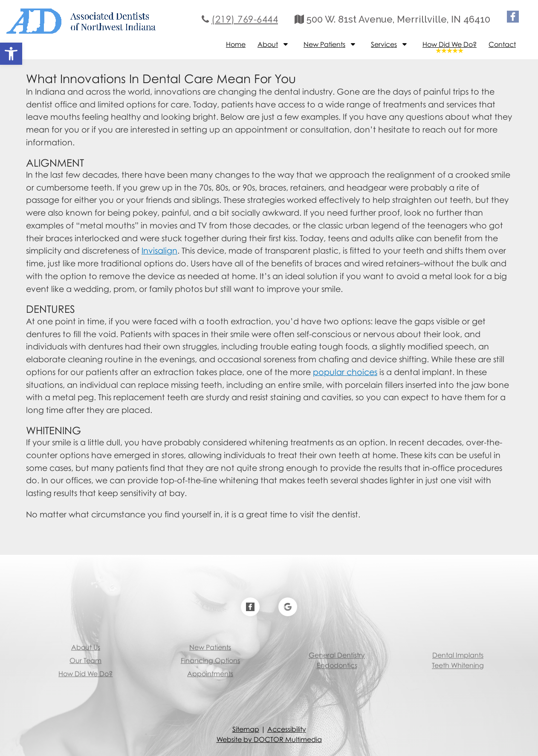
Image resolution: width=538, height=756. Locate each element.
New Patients (324, 44)
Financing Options (210, 642)
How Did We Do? (450, 44)
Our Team (85, 642)
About (268, 44)
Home (236, 44)
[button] (11, 54)
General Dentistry (337, 644)
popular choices (345, 372)
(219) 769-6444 (245, 19)
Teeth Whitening (458, 655)
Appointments (210, 655)
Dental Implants (458, 644)
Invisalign (159, 250)
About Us (86, 629)
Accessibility (287, 729)
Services (384, 44)
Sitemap (246, 729)
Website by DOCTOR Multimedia (269, 739)
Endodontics (337, 655)
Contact (502, 44)
